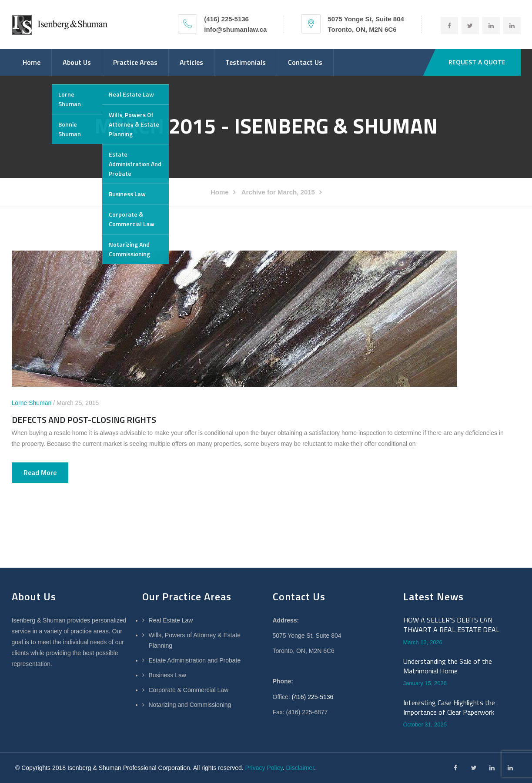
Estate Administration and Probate (195, 660)
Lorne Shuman (32, 403)
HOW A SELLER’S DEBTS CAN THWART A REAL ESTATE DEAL (451, 625)
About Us (77, 62)
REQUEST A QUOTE (477, 62)
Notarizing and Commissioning (190, 705)
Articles (191, 62)
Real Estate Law (171, 620)
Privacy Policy (264, 768)
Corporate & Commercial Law (189, 690)
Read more (40, 472)
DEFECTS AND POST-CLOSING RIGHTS (84, 420)
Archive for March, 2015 (278, 192)
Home (32, 62)
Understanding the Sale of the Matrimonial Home (448, 666)
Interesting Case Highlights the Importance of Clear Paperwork (449, 708)
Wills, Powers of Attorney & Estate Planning (195, 640)
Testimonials (246, 62)
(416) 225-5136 (313, 697)
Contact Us (305, 62)
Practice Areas (135, 62)
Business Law (167, 675)
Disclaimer (300, 768)
